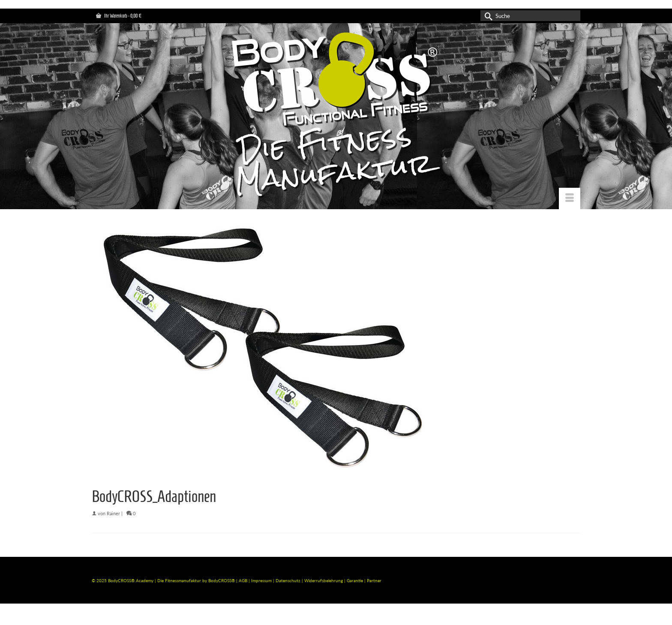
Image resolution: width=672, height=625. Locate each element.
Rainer (113, 513)
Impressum (261, 580)
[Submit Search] (487, 16)
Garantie (355, 580)
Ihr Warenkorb (119, 16)
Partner (374, 580)
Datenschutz (289, 580)
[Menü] (570, 198)
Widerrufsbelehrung (324, 580)
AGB (243, 580)
